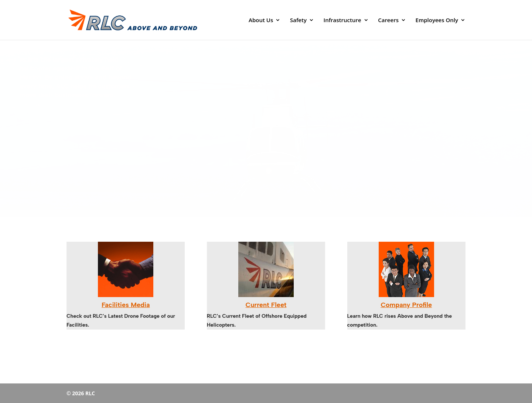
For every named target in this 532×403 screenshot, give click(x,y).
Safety (298, 20)
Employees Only (437, 20)
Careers (388, 20)
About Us (261, 20)
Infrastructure (342, 20)
